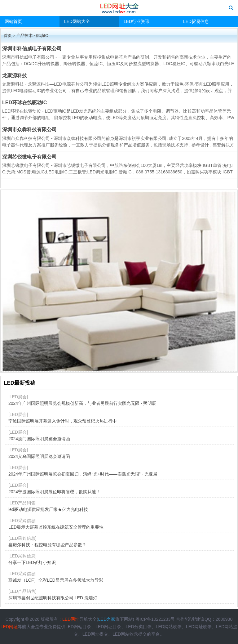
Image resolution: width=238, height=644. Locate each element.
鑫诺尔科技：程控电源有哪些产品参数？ (47, 545)
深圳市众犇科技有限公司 (29, 129)
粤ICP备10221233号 (155, 619)
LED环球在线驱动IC (24, 102)
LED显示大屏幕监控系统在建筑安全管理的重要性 (56, 527)
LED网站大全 (77, 21)
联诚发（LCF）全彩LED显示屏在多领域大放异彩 (56, 580)
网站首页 (13, 21)
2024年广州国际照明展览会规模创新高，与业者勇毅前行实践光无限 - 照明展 (82, 403)
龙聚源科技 (15, 75)
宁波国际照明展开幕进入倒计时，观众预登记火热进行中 (63, 421)
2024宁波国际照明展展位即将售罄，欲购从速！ (54, 492)
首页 (8, 36)
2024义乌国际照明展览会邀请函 (39, 456)
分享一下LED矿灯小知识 (32, 562)
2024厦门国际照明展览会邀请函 (39, 439)
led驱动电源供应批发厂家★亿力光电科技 (48, 509)
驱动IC (42, 36)
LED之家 (107, 619)
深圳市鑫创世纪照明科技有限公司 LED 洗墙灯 (53, 598)
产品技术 (24, 36)
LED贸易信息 (196, 21)
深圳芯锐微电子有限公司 (29, 157)
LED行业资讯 (137, 21)
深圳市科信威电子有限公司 (32, 48)
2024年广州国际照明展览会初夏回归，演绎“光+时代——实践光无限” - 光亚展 (83, 474)
